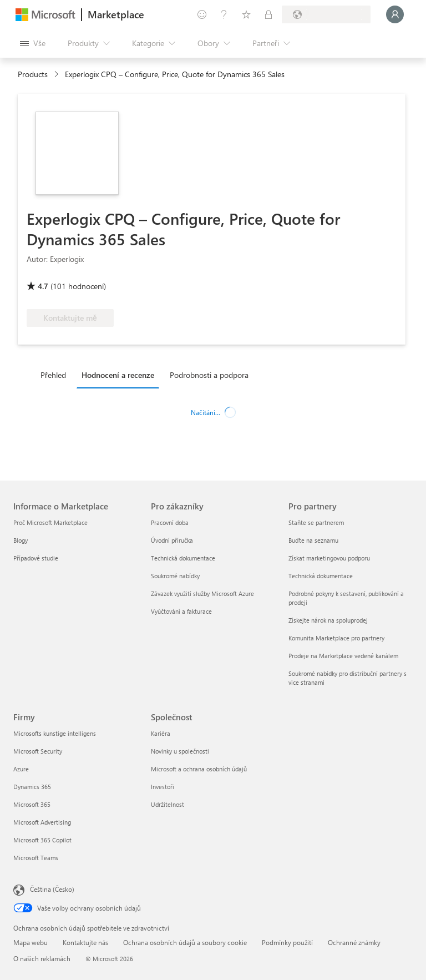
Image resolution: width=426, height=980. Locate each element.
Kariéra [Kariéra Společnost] (161, 733)
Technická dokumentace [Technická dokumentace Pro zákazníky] (183, 558)
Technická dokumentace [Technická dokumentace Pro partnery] (321, 576)
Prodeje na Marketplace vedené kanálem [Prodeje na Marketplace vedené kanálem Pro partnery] (343, 656)
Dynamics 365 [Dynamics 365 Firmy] (32, 787)
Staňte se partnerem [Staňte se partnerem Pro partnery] (316, 522)
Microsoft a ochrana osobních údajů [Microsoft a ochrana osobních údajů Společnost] (199, 769)
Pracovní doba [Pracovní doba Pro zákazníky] (170, 522)
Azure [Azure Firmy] (21, 769)
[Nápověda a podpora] (224, 14)
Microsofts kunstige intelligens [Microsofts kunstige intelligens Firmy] (55, 733)
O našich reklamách (42, 958)
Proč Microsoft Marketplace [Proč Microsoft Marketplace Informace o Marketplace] (50, 522)
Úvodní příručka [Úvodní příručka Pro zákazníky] (172, 540)
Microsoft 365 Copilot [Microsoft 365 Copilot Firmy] (42, 840)
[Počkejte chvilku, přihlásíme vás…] (395, 14)
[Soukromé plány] (268, 14)
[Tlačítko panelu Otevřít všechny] (33, 43)
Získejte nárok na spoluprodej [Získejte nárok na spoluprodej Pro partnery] (328, 620)
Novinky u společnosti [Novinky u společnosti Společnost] (180, 751)
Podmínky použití (287, 942)
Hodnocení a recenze (118, 375)
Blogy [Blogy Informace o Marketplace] (21, 540)
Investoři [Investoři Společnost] (163, 787)
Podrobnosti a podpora (209, 375)
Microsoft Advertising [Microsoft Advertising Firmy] (42, 822)
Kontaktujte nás (85, 942)
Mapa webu (31, 942)
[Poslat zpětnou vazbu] (202, 14)
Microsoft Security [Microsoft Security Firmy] (38, 751)
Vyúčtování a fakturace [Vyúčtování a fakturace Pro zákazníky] (181, 611)
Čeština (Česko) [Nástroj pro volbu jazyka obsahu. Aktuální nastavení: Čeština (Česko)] (52, 889)
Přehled (53, 375)
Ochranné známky (354, 942)
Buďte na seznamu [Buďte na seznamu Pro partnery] (313, 540)
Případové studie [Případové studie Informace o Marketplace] (36, 558)
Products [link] (33, 74)
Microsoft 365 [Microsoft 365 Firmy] (32, 804)
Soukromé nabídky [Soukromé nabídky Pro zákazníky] (175, 576)
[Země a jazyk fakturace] (326, 14)
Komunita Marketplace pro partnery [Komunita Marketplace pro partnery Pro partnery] (336, 638)
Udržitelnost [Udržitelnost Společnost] (168, 804)
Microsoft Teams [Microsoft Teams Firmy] (36, 858)
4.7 (43, 286)
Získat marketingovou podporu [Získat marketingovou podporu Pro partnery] (329, 558)
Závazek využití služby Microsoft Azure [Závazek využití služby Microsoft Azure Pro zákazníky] (202, 593)
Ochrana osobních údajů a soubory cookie (185, 942)
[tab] (56, 375)
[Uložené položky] (246, 14)
